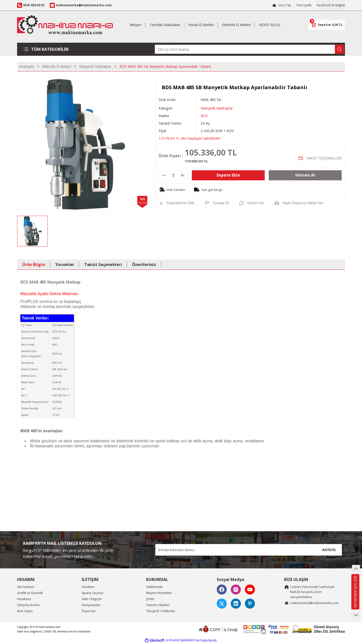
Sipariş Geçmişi (93, 593)
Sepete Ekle (228, 175)
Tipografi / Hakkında (161, 611)
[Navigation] (48, 49)
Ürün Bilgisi (34, 264)
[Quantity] (173, 175)
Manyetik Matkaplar (217, 108)
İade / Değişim (92, 599)
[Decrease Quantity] (164, 175)
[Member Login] (281, 5)
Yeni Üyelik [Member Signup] (304, 5)
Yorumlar (65, 264)
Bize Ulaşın (25, 611)
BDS (204, 116)
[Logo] (65, 25)
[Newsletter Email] (249, 550)
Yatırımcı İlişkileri (158, 605)
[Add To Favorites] (176, 203)
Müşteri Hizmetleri (159, 593)
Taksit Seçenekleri (103, 264)
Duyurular (89, 611)
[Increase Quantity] (183, 175)
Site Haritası (26, 587)
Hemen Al (305, 175)
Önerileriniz (144, 264)
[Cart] (327, 25)
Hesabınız (24, 599)
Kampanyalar (91, 605)
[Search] (249, 49)
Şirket (150, 599)
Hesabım (88, 587)
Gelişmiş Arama (28, 605)
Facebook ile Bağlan (331, 5)
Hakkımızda (154, 587)
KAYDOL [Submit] (329, 550)
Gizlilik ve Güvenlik (30, 593)
